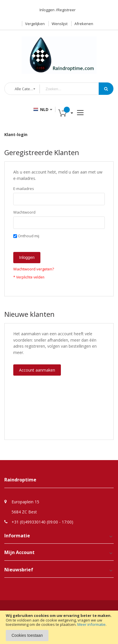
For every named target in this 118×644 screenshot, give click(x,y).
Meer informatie (91, 624)
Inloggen (47, 10)
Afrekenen (84, 24)
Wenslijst (60, 24)
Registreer (67, 10)
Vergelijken (35, 24)
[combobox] (74, 89)
